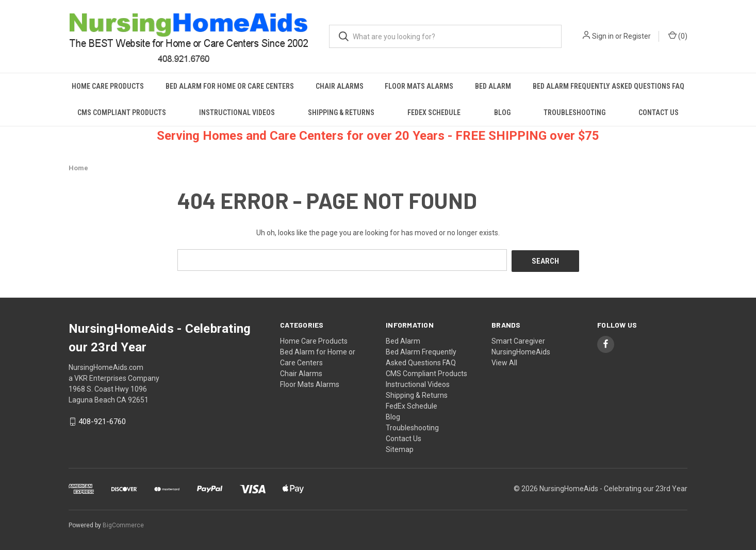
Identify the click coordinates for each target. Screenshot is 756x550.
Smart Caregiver (518, 339)
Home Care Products (108, 86)
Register (637, 36)
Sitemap (400, 448)
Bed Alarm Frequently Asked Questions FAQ (609, 86)
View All (504, 361)
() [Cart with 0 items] (678, 36)
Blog (502, 112)
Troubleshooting (574, 112)
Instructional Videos (237, 112)
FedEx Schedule (434, 112)
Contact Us (659, 112)
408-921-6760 (102, 420)
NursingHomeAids (521, 350)
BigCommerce (123, 524)
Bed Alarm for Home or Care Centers (230, 86)
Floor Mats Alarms (419, 86)
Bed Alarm (493, 86)
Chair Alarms (340, 86)
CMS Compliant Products (122, 112)
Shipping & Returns (341, 112)
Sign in (603, 36)
